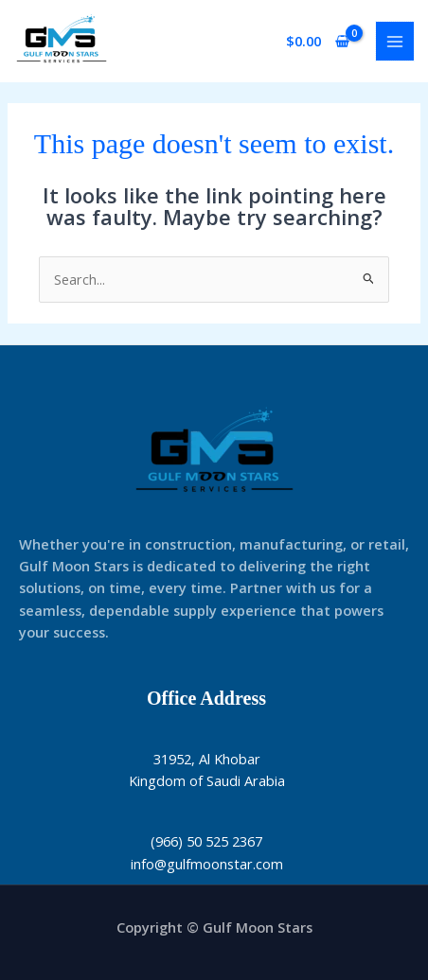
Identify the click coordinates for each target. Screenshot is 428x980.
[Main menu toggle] (395, 41)
